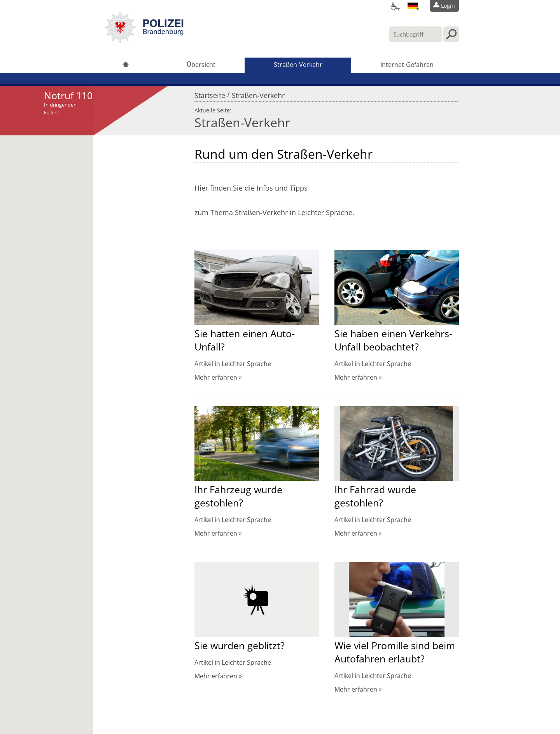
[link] (144, 41)
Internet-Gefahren (407, 65)
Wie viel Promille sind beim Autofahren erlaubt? (395, 652)
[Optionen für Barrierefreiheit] (394, 6)
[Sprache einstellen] (413, 6)
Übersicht (201, 65)
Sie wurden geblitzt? (240, 645)
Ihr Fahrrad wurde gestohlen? (375, 496)
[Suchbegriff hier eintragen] (416, 34)
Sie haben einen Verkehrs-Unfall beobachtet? (393, 340)
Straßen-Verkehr (298, 65)
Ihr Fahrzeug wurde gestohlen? (238, 496)
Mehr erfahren (216, 377)
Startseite (210, 93)
